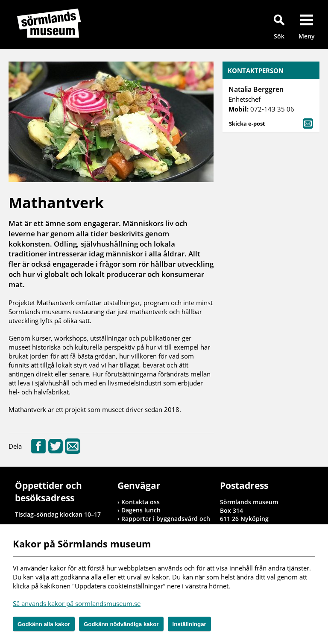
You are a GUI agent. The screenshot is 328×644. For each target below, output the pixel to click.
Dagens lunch (141, 510)
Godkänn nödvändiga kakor (121, 624)
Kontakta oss (141, 502)
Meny (307, 36)
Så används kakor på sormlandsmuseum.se (77, 603)
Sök (279, 36)
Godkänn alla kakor (44, 624)
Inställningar (189, 624)
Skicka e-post (271, 123)
